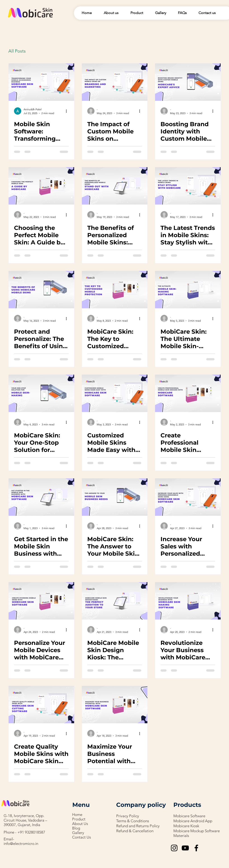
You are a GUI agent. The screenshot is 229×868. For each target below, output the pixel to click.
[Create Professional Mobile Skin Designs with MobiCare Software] (188, 393)
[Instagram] (174, 848)
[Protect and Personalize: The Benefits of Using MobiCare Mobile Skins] (41, 290)
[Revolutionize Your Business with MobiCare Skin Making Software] (188, 601)
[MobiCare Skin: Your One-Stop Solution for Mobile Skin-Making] (41, 393)
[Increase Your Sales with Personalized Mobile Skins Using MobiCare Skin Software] (188, 497)
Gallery (78, 833)
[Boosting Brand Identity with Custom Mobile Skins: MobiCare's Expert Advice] (188, 82)
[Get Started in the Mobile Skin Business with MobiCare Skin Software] (41, 497)
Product (79, 819)
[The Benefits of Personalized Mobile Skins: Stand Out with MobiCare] (115, 186)
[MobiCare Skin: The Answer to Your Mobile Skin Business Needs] (115, 497)
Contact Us (81, 837)
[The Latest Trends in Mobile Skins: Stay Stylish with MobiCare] (188, 186)
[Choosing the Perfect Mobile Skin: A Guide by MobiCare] (41, 186)
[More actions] (68, 111)
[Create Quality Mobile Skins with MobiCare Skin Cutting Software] (41, 705)
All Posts (17, 51)
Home (77, 815)
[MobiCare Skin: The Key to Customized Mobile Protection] (115, 290)
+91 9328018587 (31, 832)
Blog (76, 828)
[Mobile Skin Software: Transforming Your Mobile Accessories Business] (41, 82)
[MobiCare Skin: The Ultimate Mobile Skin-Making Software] (188, 290)
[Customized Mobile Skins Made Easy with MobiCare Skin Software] (115, 393)
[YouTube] (185, 848)
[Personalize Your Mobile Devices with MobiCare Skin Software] (41, 601)
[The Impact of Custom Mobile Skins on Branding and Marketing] (115, 82)
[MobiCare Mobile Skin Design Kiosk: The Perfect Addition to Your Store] (115, 601)
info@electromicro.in (21, 844)
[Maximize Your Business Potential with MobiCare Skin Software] (115, 705)
